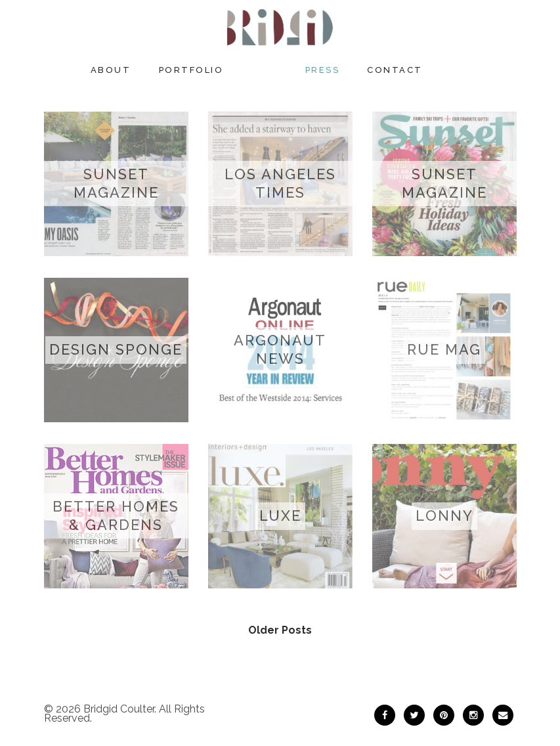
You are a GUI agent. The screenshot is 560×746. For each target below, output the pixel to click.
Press (323, 70)
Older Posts (280, 630)
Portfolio (191, 70)
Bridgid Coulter (119, 709)
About (111, 70)
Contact (395, 70)
